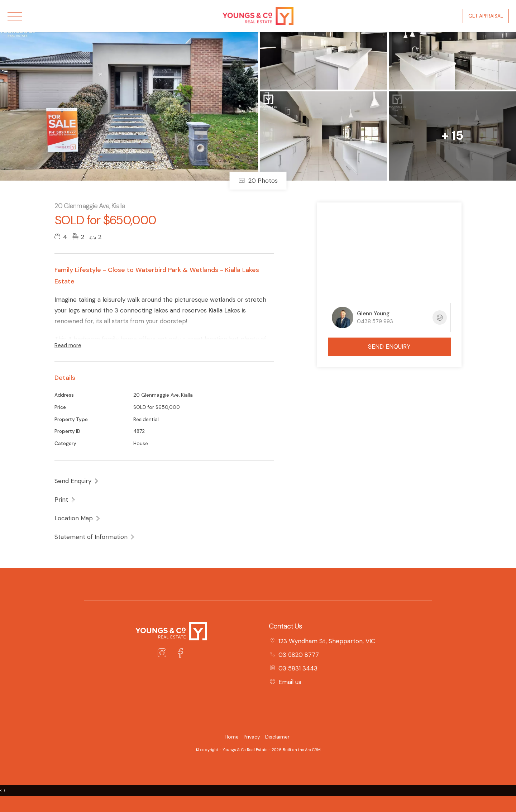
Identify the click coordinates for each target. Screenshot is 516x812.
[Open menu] (15, 16)
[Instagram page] (164, 654)
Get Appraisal (486, 16)
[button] (65, 500)
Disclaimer (277, 737)
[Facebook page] (180, 654)
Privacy (252, 737)
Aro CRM (313, 750)
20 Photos (258, 181)
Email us (290, 682)
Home (232, 737)
